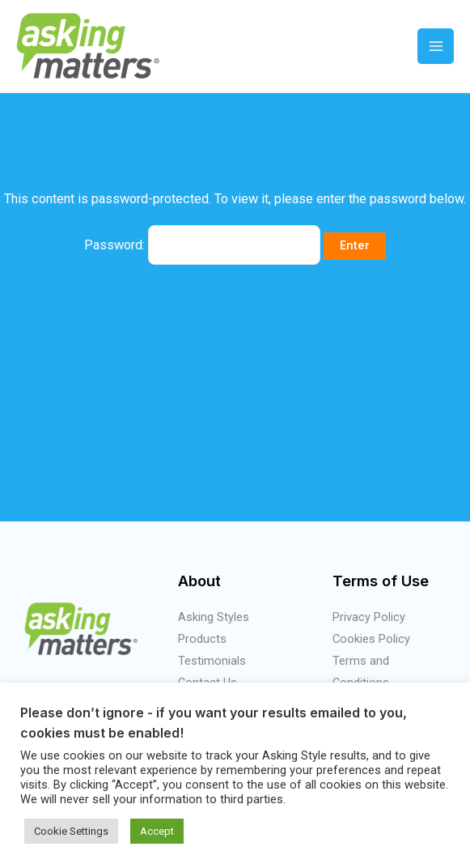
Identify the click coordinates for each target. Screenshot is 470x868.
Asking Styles (214, 617)
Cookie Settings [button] (71, 831)
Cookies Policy (371, 639)
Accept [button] (157, 831)
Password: (202, 245)
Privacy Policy (369, 617)
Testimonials (212, 661)
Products (202, 639)
